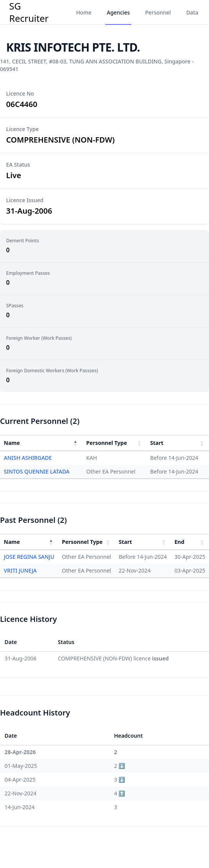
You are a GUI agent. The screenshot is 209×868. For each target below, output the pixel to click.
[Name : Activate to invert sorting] (41, 443)
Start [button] (157, 443)
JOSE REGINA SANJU (29, 557)
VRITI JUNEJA (20, 570)
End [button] (180, 542)
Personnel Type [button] (106, 443)
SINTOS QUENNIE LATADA (37, 471)
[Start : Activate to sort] (178, 443)
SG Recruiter (29, 12)
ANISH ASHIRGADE (28, 458)
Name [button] (12, 443)
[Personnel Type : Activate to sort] (114, 443)
